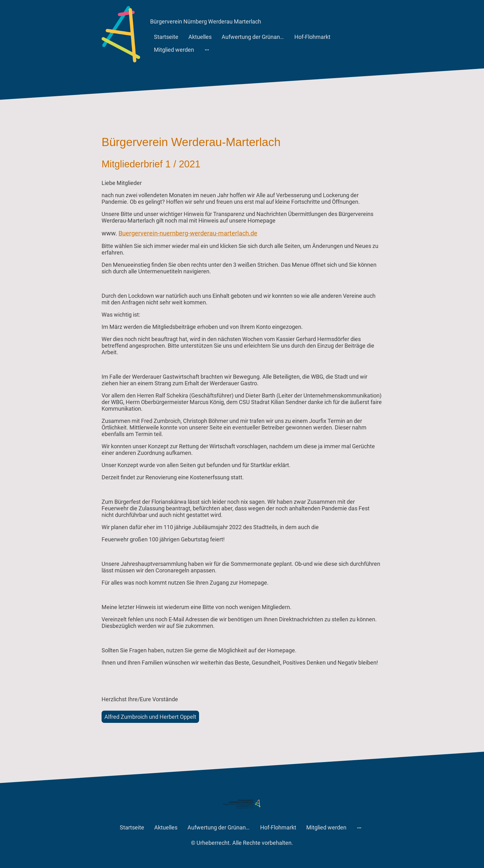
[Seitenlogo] (121, 34)
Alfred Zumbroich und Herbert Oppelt (150, 717)
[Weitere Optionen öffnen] (207, 50)
